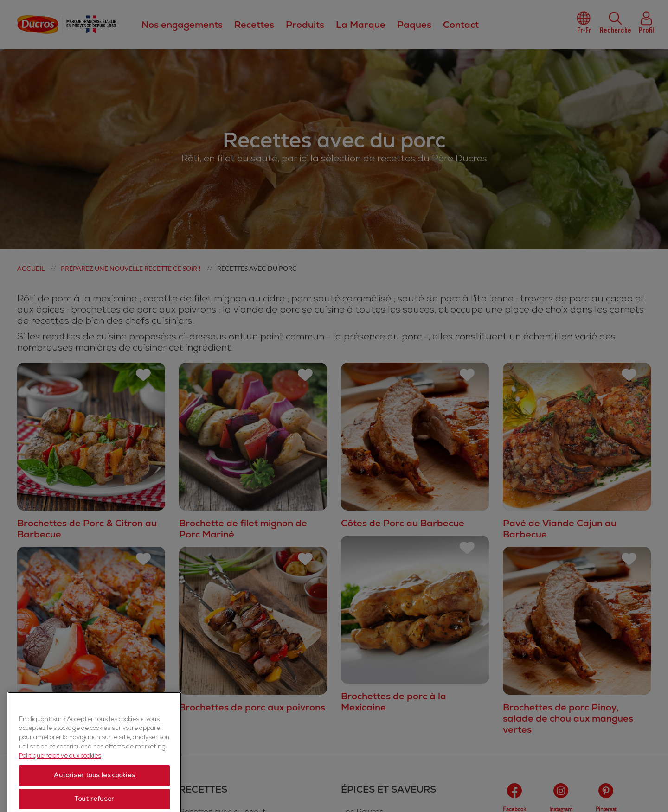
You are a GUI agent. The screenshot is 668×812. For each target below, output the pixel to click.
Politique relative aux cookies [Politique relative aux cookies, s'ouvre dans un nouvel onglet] (60, 793)
